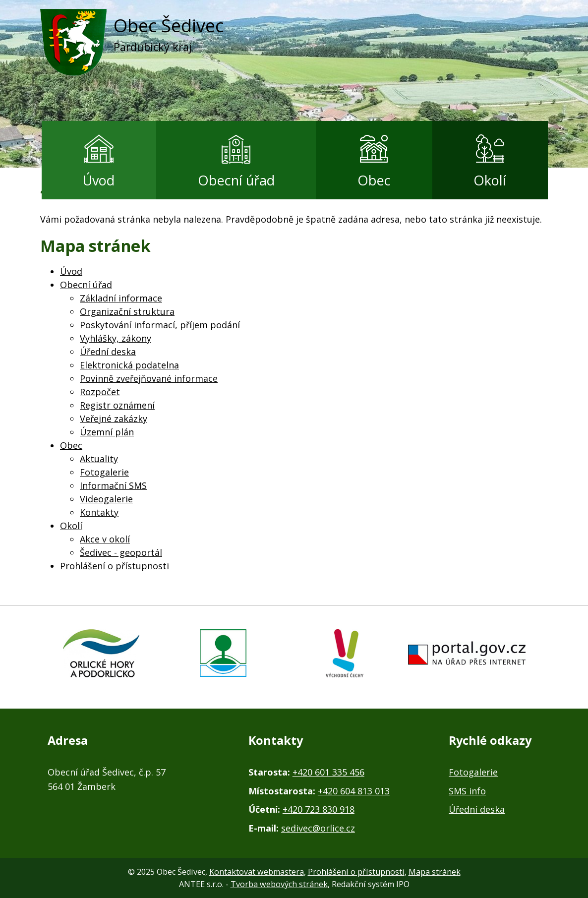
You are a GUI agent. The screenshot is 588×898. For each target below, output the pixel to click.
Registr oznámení (117, 405)
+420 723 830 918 (319, 809)
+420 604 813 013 (354, 791)
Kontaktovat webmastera (257, 872)
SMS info (467, 791)
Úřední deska (108, 352)
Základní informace (121, 298)
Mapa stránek (435, 872)
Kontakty (99, 512)
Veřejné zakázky (114, 419)
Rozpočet (100, 392)
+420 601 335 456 (328, 772)
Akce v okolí (105, 539)
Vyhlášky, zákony (116, 338)
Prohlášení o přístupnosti (115, 566)
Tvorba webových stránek (279, 884)
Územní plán (107, 432)
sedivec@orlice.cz (318, 828)
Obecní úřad (236, 180)
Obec (374, 180)
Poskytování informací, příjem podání (160, 325)
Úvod (99, 180)
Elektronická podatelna (129, 365)
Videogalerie (106, 499)
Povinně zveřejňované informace (149, 378)
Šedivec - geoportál (121, 552)
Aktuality (99, 459)
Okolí (490, 180)
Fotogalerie (104, 472)
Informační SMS (113, 485)
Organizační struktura (127, 311)
